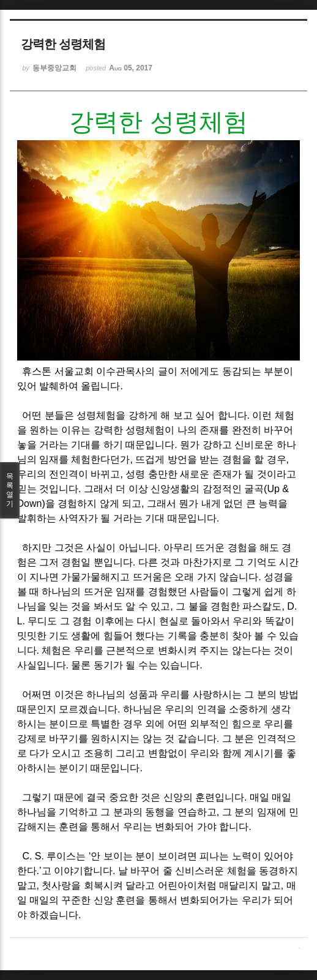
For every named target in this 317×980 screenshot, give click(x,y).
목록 (10, 490)
